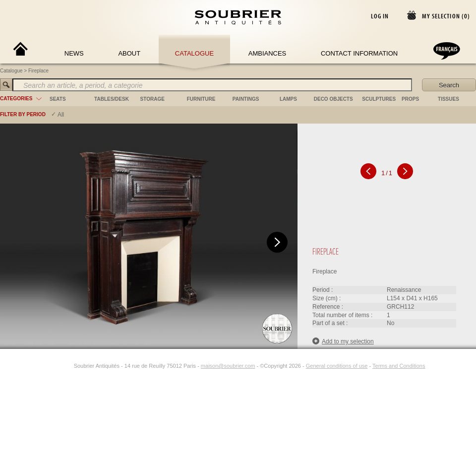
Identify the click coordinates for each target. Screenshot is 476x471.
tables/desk (112, 99)
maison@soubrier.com (228, 366)
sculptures (379, 99)
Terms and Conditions (399, 366)
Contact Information (359, 53)
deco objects (333, 99)
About (129, 53)
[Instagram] (67, 366)
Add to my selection (343, 341)
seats (58, 99)
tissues (448, 99)
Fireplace (38, 71)
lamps (288, 99)
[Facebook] (56, 366)
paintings (246, 99)
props (410, 99)
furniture (201, 99)
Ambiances (268, 53)
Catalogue (194, 53)
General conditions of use (337, 366)
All (61, 115)
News (74, 53)
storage (152, 99)
